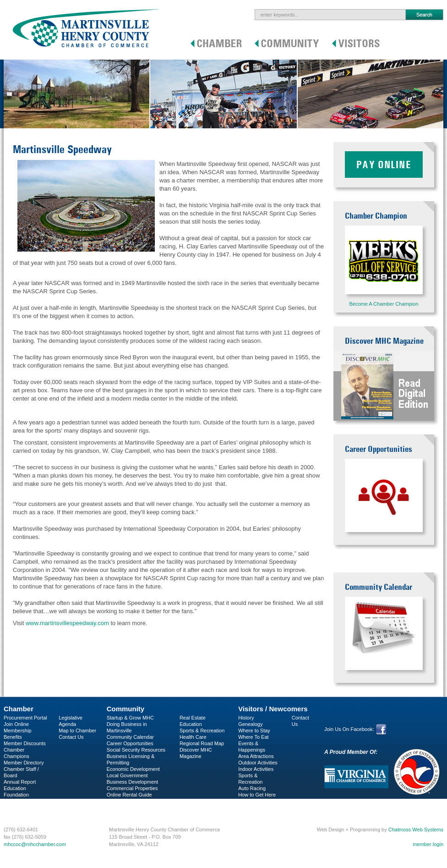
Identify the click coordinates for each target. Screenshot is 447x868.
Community (126, 709)
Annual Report (20, 782)
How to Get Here (257, 795)
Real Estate (193, 718)
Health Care (193, 737)
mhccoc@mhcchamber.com (35, 844)
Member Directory (24, 763)
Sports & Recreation (202, 731)
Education (191, 724)
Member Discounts (25, 743)
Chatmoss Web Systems (416, 830)
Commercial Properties (132, 788)
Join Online (16, 724)
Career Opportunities (130, 743)
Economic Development (133, 769)
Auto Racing (252, 788)
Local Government (127, 775)
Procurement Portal (25, 718)
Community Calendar (130, 737)
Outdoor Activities (258, 763)
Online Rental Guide (129, 795)
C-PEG (12, 801)
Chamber (19, 709)
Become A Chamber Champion (384, 304)
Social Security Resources (136, 750)
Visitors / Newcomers (273, 709)
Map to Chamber (77, 731)
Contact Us (71, 737)
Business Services (24, 808)
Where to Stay (254, 731)
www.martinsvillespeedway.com (67, 623)
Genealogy (250, 724)
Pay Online (384, 165)
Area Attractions (256, 756)
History (246, 718)
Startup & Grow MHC (130, 718)
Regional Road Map (202, 743)
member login (428, 844)
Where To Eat (253, 737)
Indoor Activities (256, 769)
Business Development (133, 782)
